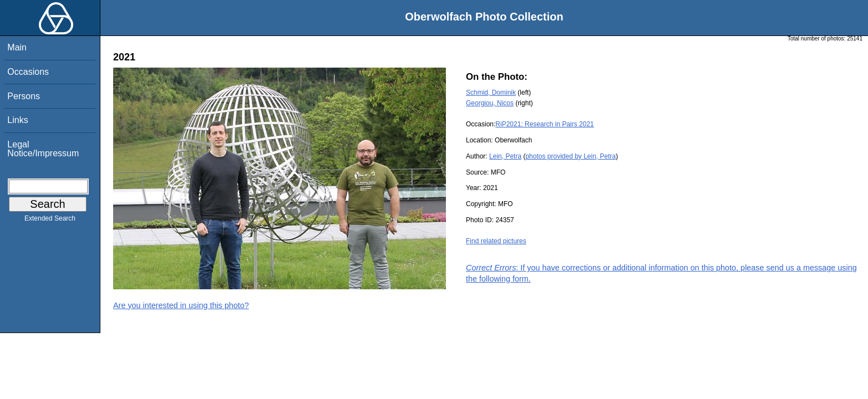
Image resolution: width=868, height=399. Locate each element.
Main (17, 47)
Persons (24, 96)
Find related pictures (496, 241)
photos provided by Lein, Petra (570, 156)
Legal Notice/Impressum (43, 149)
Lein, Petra (505, 156)
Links (17, 120)
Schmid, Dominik (491, 93)
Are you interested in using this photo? (181, 305)
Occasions (28, 72)
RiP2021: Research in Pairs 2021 (544, 124)
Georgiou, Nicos (490, 103)
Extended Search (50, 221)
